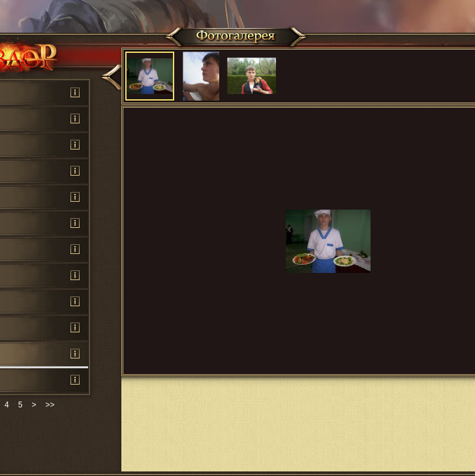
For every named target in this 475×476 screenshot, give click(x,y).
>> (50, 405)
